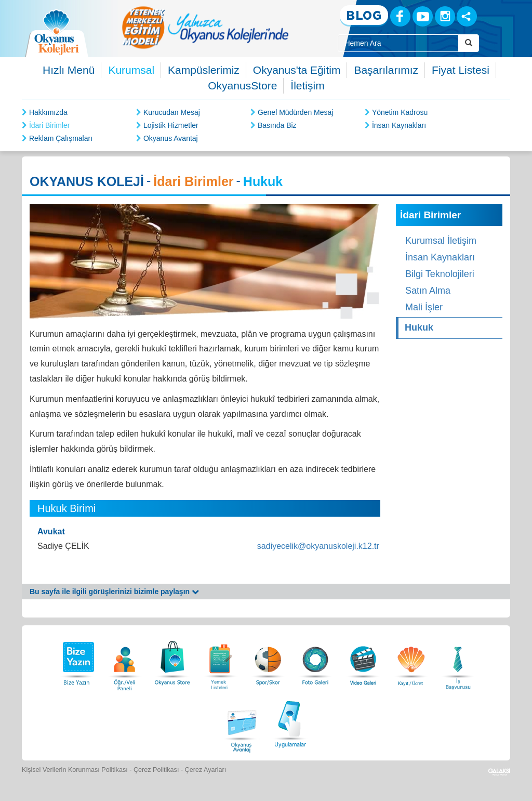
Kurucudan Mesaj (172, 112)
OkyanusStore (242, 86)
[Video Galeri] (363, 660)
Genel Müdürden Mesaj (296, 112)
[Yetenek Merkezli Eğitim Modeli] (205, 27)
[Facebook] (400, 16)
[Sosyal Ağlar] (467, 16)
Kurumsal (131, 70)
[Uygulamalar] (290, 723)
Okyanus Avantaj (171, 138)
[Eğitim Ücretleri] (411, 660)
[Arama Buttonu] (469, 43)
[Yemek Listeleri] (220, 660)
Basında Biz (277, 125)
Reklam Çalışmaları (61, 138)
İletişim (307, 86)
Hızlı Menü (69, 70)
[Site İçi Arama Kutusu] (398, 43)
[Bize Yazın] (77, 660)
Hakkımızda (48, 112)
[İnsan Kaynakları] (458, 660)
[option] (205, 27)
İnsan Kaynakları (399, 125)
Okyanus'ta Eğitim (297, 70)
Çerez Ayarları (206, 770)
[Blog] (364, 16)
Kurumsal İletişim (441, 241)
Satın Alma (428, 291)
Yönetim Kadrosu (400, 112)
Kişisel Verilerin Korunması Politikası (75, 770)
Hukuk (419, 327)
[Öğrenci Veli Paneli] (125, 660)
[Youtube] (423, 16)
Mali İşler (424, 307)
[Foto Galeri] (315, 660)
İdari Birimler (50, 125)
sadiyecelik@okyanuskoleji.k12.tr (318, 546)
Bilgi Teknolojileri (440, 274)
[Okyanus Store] (172, 660)
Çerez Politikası (156, 770)
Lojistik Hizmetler (171, 125)
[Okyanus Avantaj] (242, 723)
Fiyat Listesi (461, 70)
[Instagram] (445, 16)
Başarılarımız (386, 70)
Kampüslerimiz (204, 70)
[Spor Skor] (268, 660)
